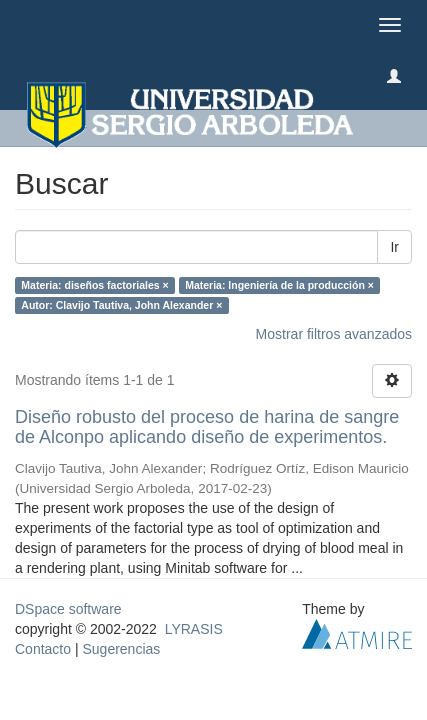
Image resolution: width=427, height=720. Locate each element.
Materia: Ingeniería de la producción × (279, 285)
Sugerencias (121, 649)
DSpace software (68, 609)
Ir (394, 247)
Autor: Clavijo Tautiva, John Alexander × (121, 305)
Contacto (43, 649)
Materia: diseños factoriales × (94, 285)
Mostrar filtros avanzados (334, 334)
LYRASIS (194, 629)
